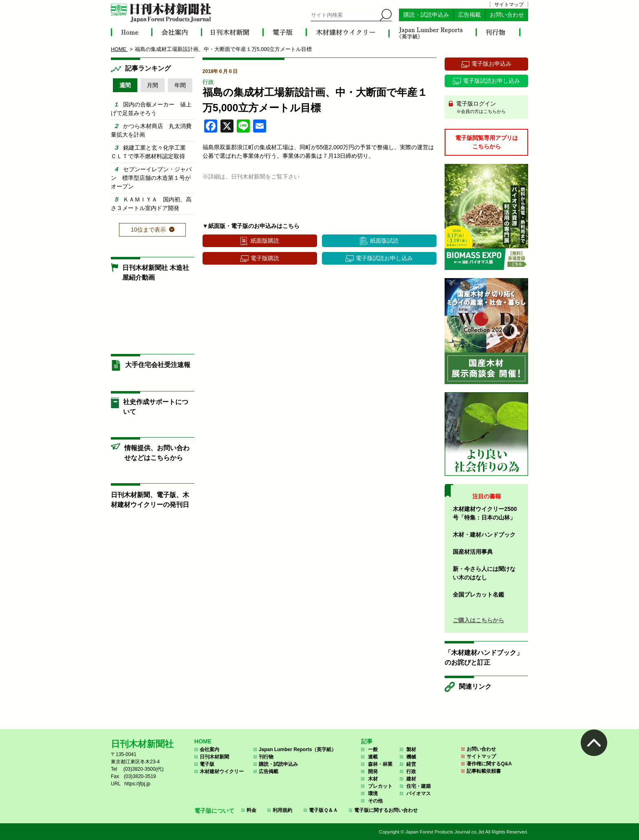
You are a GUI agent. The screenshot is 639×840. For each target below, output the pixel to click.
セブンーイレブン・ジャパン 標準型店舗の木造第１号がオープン (151, 178)
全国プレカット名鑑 (478, 595)
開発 (373, 771)
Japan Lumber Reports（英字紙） (298, 749)
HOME (203, 741)
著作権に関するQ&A (489, 764)
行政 (208, 82)
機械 (411, 757)
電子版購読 (265, 258)
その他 (375, 801)
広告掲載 (469, 15)
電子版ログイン (489, 108)
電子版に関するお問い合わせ (386, 810)
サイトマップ (509, 4)
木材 (373, 779)
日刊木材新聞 (214, 757)
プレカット (380, 786)
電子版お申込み (491, 64)
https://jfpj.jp (137, 784)
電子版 (207, 764)
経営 (411, 764)
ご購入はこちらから (478, 620)
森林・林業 (380, 764)
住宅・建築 (419, 786)
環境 (373, 794)
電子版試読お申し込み (384, 258)
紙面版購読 (265, 241)
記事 (367, 741)
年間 (180, 85)
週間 (125, 85)
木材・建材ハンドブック (484, 535)
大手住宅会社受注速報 (158, 365)
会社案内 (209, 749)
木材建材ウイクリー (222, 771)
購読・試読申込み (426, 15)
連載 (373, 757)
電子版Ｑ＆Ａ (323, 810)
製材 (411, 749)
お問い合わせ (507, 15)
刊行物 (266, 757)
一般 (373, 749)
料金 (251, 810)
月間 (152, 85)
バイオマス (419, 794)
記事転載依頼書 (484, 771)
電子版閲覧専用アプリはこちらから (487, 142)
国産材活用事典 (473, 552)
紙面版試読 (384, 241)
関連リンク (475, 686)
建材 (411, 779)
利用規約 (282, 810)
